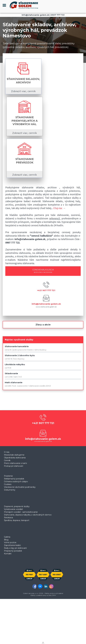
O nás (7, 452)
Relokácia (8, 518)
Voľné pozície (10, 542)
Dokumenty (10, 490)
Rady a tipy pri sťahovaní (15, 548)
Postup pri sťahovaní (14, 466)
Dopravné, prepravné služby (17, 506)
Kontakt (8, 554)
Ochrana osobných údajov (16, 482)
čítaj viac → (59, 208)
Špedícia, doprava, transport (17, 520)
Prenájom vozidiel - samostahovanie (21, 512)
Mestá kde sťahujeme (14, 455)
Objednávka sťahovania (15, 458)
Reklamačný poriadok (14, 479)
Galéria (7, 537)
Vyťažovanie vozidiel (13, 509)
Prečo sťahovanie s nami (15, 463)
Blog (6, 540)
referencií (54, 218)
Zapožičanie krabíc (12, 545)
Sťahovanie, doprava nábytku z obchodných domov (28, 515)
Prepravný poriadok (13, 551)
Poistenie (8, 476)
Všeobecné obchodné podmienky (20, 487)
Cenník (7, 460)
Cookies (8, 484)
